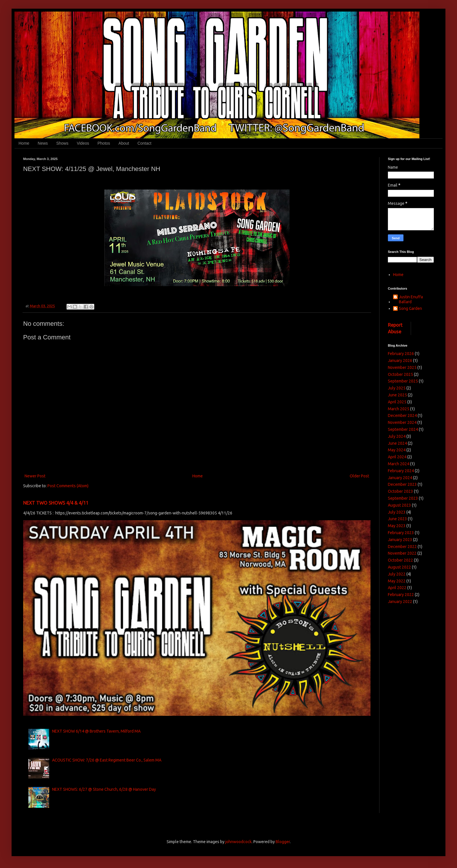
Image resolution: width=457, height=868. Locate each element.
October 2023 (400, 491)
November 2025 (402, 367)
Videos (83, 143)
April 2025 (397, 402)
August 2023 (399, 505)
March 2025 (399, 409)
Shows (62, 143)
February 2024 (401, 471)
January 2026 (400, 361)
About (124, 143)
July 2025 (397, 388)
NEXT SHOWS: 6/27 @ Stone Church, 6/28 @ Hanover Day (104, 789)
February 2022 (401, 595)
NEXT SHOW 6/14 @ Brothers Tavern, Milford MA (96, 731)
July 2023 (397, 512)
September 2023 (403, 498)
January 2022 (400, 602)
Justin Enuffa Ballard (411, 299)
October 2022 (400, 560)
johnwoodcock (238, 842)
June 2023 (397, 519)
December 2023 (402, 484)
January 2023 (400, 540)
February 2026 (401, 354)
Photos (104, 143)
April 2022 (397, 588)
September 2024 (403, 429)
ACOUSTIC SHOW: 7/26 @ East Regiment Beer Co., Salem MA (107, 760)
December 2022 (402, 547)
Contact (144, 143)
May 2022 (397, 581)
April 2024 (397, 457)
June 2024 (397, 443)
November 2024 (402, 422)
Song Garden (410, 308)
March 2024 (399, 464)
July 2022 (397, 574)
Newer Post (35, 476)
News (43, 143)
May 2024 (397, 450)
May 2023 (397, 526)
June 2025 (397, 395)
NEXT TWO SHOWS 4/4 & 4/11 (56, 503)
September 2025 (403, 381)
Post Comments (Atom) (68, 486)
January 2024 (400, 478)
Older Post (359, 476)
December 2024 (402, 415)
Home (24, 143)
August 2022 (399, 567)
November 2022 (402, 553)
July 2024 (397, 436)
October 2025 (400, 374)
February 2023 (401, 533)
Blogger (283, 842)
